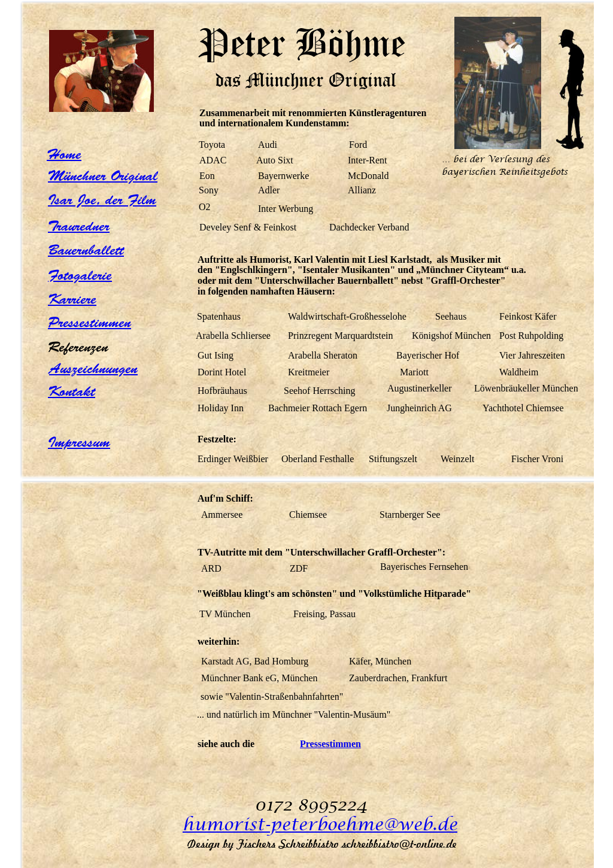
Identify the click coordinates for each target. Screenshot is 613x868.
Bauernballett (86, 250)
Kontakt (72, 391)
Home (64, 154)
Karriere (72, 299)
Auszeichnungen (93, 369)
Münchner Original (103, 176)
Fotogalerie (80, 275)
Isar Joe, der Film (102, 200)
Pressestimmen (89, 323)
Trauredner (79, 226)
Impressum (79, 442)
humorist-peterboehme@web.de (320, 825)
